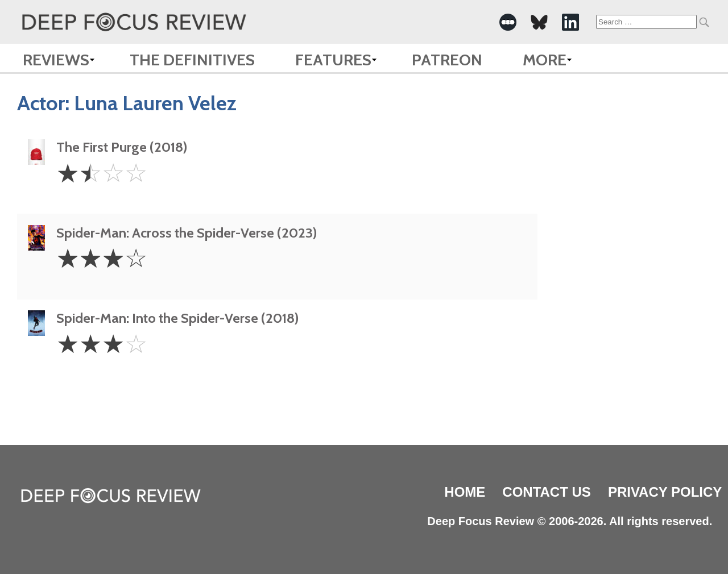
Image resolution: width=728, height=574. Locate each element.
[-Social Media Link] (508, 22)
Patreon (447, 60)
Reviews (56, 60)
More (545, 60)
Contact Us (547, 492)
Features (333, 60)
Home (465, 492)
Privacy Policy (665, 492)
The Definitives (192, 60)
